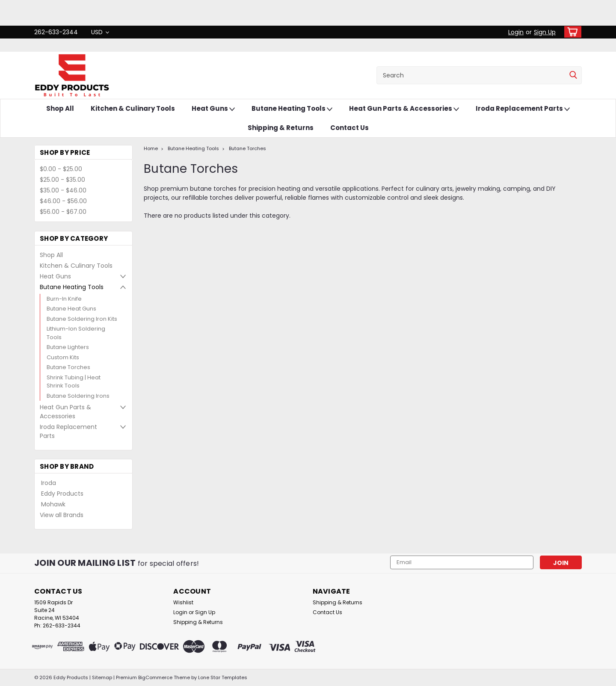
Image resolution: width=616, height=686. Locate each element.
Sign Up (545, 32)
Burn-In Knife (64, 299)
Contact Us (349, 128)
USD (100, 32)
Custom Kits (63, 357)
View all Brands (62, 515)
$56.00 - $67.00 (63, 212)
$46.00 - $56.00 (63, 201)
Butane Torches (68, 367)
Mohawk (53, 504)
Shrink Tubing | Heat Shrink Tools (74, 382)
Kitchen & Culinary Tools (133, 108)
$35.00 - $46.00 (63, 190)
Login (516, 32)
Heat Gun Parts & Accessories (404, 109)
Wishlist (183, 602)
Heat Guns (213, 109)
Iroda (49, 483)
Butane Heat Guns (71, 309)
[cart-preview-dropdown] (571, 32)
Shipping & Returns (281, 128)
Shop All (60, 108)
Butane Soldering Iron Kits (82, 319)
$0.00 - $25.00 (61, 169)
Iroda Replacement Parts (523, 109)
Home (151, 148)
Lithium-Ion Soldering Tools (76, 333)
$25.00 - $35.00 (62, 180)
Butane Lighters (68, 347)
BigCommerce (155, 677)
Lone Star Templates (223, 677)
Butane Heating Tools (292, 109)
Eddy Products (62, 494)
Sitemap (102, 677)
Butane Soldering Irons (78, 396)
